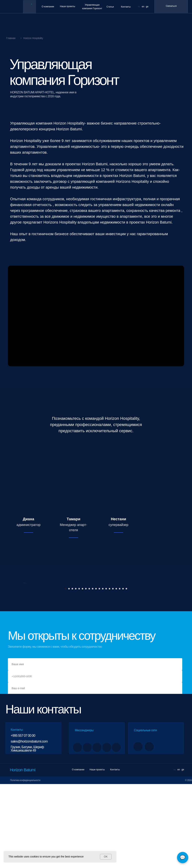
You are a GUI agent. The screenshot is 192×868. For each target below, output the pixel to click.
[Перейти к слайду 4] (76, 673)
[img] (29, 7)
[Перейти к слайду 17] (120, 673)
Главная (11, 38)
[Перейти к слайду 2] (69, 673)
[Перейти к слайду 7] (86, 673)
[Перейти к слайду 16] (116, 673)
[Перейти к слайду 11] (99, 673)
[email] (95, 772)
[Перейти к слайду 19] (126, 673)
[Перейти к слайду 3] (72, 673)
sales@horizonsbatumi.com (29, 825)
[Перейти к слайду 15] (113, 673)
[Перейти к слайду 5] (79, 673)
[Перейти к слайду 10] (96, 673)
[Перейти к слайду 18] (123, 673)
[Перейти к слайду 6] (82, 673)
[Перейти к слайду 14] (109, 673)
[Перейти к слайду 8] (89, 673)
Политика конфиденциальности (25, 864)
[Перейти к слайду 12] (103, 673)
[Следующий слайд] (169, 625)
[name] (95, 748)
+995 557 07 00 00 (23, 820)
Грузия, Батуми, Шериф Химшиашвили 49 (27, 833)
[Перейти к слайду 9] (93, 673)
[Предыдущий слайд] (23, 625)
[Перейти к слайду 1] (66, 673)
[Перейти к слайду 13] (106, 673)
